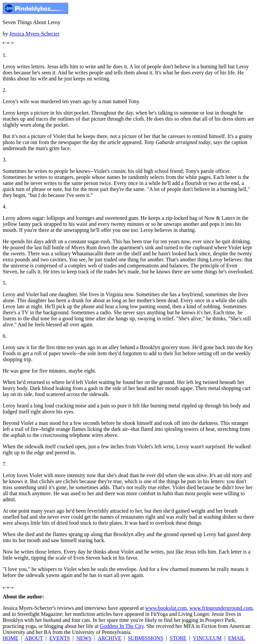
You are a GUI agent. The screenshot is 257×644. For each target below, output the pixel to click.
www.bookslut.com (166, 608)
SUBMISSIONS (146, 638)
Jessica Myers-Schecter (34, 34)
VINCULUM (207, 638)
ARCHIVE (110, 638)
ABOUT (34, 638)
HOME (11, 638)
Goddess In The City (122, 626)
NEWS (84, 638)
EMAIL (237, 638)
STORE (178, 638)
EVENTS (59, 638)
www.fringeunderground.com (221, 608)
